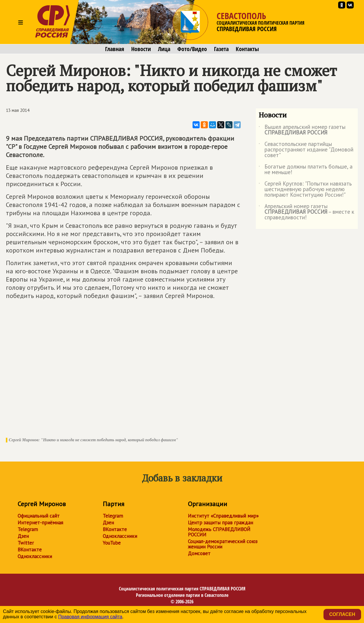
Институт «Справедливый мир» (223, 516)
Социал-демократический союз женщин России (223, 544)
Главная (115, 49)
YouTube (112, 543)
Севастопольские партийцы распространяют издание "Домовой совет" (306, 150)
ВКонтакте (30, 550)
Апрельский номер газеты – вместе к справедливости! (306, 212)
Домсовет (199, 553)
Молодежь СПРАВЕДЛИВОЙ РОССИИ (219, 532)
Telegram (28, 529)
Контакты (247, 49)
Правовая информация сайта (90, 617)
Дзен (23, 536)
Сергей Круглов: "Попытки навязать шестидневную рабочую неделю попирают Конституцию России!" (305, 190)
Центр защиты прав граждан (220, 523)
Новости (141, 49)
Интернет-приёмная (40, 523)
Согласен (342, 614)
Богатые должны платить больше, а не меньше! (306, 170)
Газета (221, 49)
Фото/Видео (192, 49)
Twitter (26, 543)
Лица (164, 49)
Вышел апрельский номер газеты (302, 130)
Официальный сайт (39, 516)
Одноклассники (35, 556)
